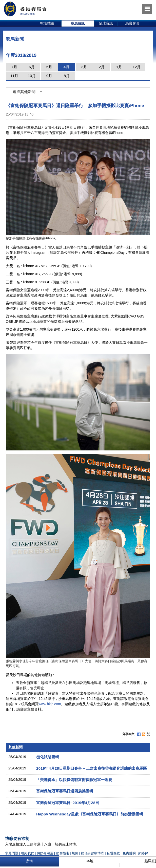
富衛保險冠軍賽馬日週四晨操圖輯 (65, 791)
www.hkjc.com (50, 704)
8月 (67, 76)
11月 (14, 76)
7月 (14, 67)
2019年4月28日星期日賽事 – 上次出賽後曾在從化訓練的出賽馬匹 (92, 768)
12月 (137, 67)
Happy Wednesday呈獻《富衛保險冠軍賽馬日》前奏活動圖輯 (90, 814)
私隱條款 (113, 853)
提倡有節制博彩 (93, 853)
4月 (66, 67)
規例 (75, 853)
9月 (49, 76)
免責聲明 (129, 853)
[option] (47, 24)
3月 (84, 67)
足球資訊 (106, 23)
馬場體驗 (47, 23)
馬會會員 (132, 23)
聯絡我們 (28, 853)
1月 (119, 67)
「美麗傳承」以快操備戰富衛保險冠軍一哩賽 (74, 780)
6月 (32, 67)
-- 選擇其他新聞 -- (26, 92)
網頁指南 (63, 853)
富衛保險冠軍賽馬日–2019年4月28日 (68, 803)
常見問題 (12, 853)
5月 (49, 67)
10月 (32, 76)
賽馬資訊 (78, 24)
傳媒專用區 (45, 853)
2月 (102, 67)
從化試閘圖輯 (48, 757)
